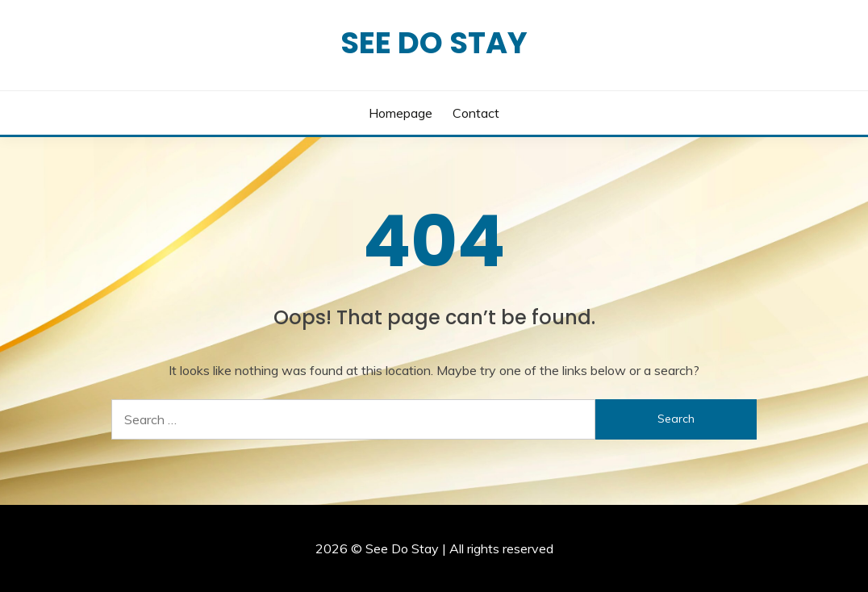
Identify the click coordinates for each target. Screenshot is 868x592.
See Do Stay (434, 43)
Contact (476, 113)
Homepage (401, 113)
